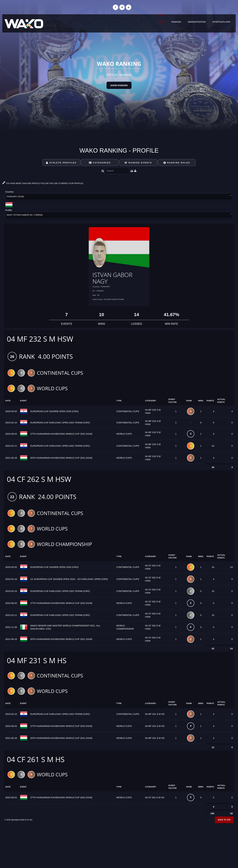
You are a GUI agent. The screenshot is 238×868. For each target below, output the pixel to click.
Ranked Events (138, 163)
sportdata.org (221, 22)
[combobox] (119, 197)
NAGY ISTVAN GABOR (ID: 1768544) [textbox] (25, 215)
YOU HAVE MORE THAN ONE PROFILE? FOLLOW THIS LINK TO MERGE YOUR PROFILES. (43, 183)
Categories (100, 163)
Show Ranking (119, 85)
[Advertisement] (119, 846)
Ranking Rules (177, 163)
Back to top (224, 823)
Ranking (176, 22)
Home (162, 22)
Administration (197, 22)
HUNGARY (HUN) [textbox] (15, 196)
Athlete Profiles (61, 163)
